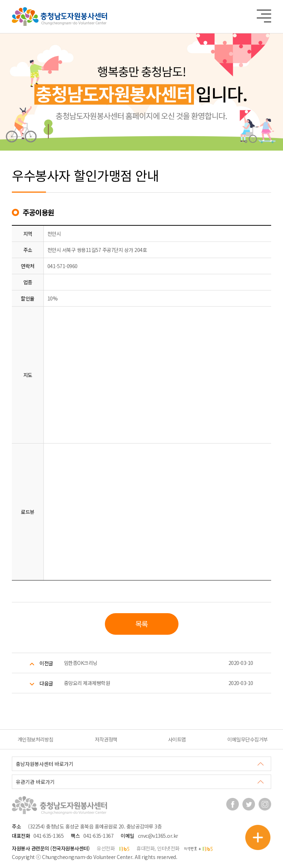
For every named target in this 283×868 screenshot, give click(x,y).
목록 (142, 624)
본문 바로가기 (0, 0)
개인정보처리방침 (36, 739)
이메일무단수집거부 (248, 739)
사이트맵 (177, 739)
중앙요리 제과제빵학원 (87, 683)
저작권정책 (106, 739)
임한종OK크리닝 (81, 663)
